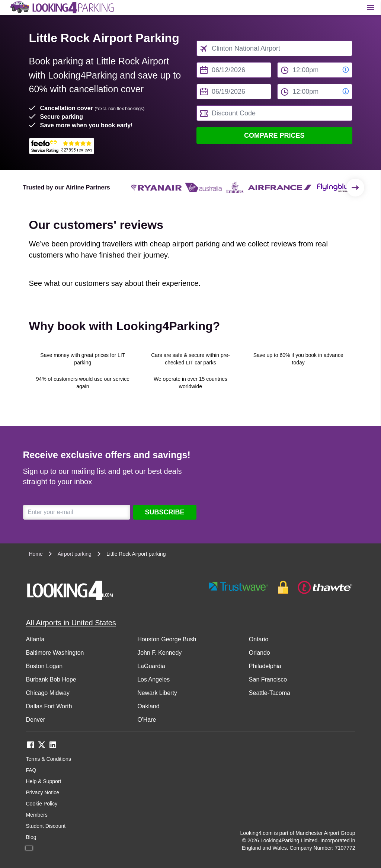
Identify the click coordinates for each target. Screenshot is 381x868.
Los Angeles (153, 679)
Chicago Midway (48, 693)
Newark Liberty (157, 693)
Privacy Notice (43, 792)
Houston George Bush (167, 639)
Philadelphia (265, 666)
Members (37, 815)
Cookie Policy (42, 804)
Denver (36, 720)
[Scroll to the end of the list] (355, 188)
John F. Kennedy (159, 653)
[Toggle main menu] (371, 7)
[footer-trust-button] (281, 588)
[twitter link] (42, 747)
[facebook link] (31, 747)
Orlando (260, 653)
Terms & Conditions (49, 759)
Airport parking (75, 554)
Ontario (259, 639)
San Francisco (268, 679)
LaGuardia (151, 666)
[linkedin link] (53, 747)
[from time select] (315, 70)
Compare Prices (274, 135)
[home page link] (61, 7)
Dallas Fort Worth (49, 706)
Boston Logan (44, 666)
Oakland (148, 706)
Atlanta (35, 639)
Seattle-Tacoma (270, 693)
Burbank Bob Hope (51, 679)
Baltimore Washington (55, 653)
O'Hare (147, 720)
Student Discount (46, 826)
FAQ (31, 770)
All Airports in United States (71, 623)
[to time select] (315, 92)
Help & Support (44, 781)
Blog (31, 837)
